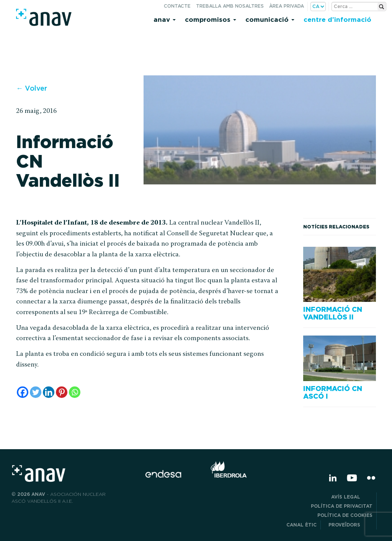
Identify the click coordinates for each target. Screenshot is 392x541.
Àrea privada (287, 6)
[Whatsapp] (75, 392)
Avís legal (352, 497)
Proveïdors (350, 525)
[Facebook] (23, 392)
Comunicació (270, 19)
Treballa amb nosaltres (230, 6)
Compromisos (211, 19)
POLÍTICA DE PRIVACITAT (342, 506)
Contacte (177, 6)
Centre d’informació (337, 19)
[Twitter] (36, 392)
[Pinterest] (62, 392)
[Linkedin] (49, 392)
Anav (165, 19)
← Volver (32, 88)
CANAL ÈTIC (301, 525)
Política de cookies (345, 515)
